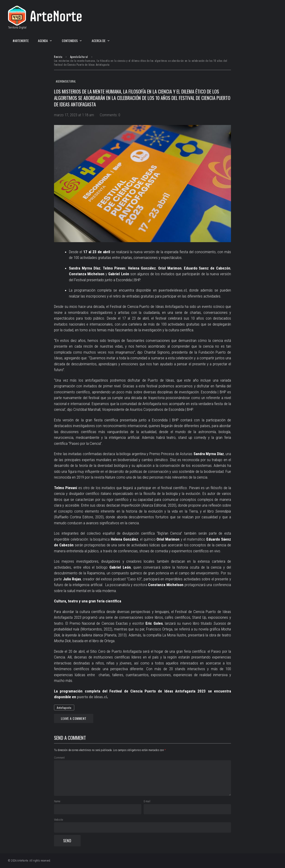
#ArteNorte (21, 41)
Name (57, 801)
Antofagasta (64, 708)
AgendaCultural (79, 57)
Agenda (43, 41)
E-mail (147, 801)
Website (58, 820)
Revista (58, 57)
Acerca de (99, 41)
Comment (59, 758)
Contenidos (70, 41)
